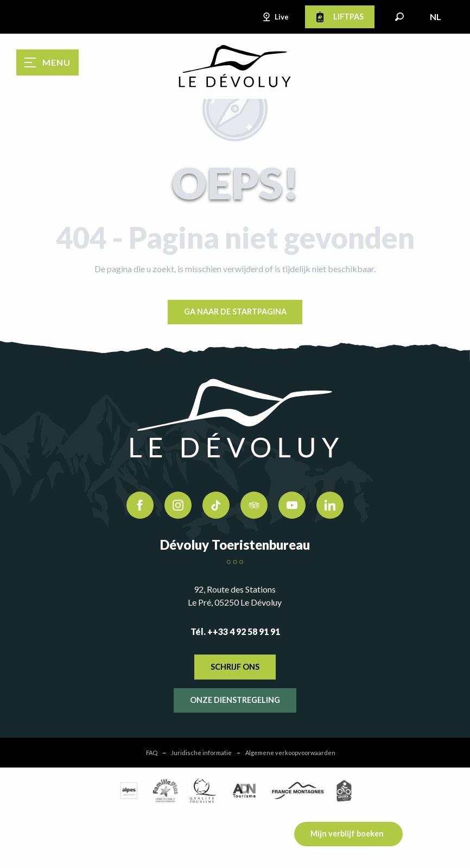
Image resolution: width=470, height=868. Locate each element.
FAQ (152, 753)
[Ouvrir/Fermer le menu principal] (47, 62)
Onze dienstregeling (235, 700)
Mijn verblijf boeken (347, 834)
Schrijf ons (235, 667)
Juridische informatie (201, 753)
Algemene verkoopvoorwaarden (290, 753)
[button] (399, 17)
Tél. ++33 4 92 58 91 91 (235, 631)
